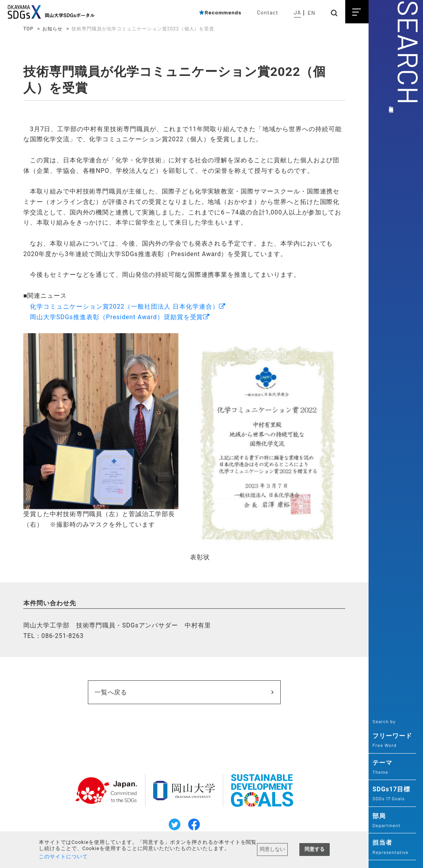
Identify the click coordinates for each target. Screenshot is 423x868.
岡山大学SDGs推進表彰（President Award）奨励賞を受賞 (117, 320)
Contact (268, 12)
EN (311, 13)
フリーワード (392, 741)
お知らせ (52, 29)
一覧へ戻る (143, 695)
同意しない (272, 849)
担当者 (392, 847)
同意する (315, 849)
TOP (28, 29)
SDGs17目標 (392, 794)
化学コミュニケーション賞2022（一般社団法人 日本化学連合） (124, 309)
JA (297, 12)
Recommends (220, 12)
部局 (392, 821)
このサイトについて (63, 857)
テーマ (392, 768)
